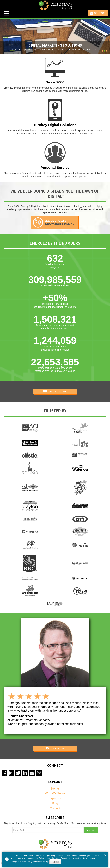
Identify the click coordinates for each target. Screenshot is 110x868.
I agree (55, 862)
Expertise (55, 798)
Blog (55, 803)
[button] (103, 51)
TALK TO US (55, 748)
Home (55, 788)
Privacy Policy (42, 862)
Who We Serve (55, 793)
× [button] (105, 855)
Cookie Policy (26, 862)
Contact (98, 13)
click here (55, 858)
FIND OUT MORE (55, 391)
